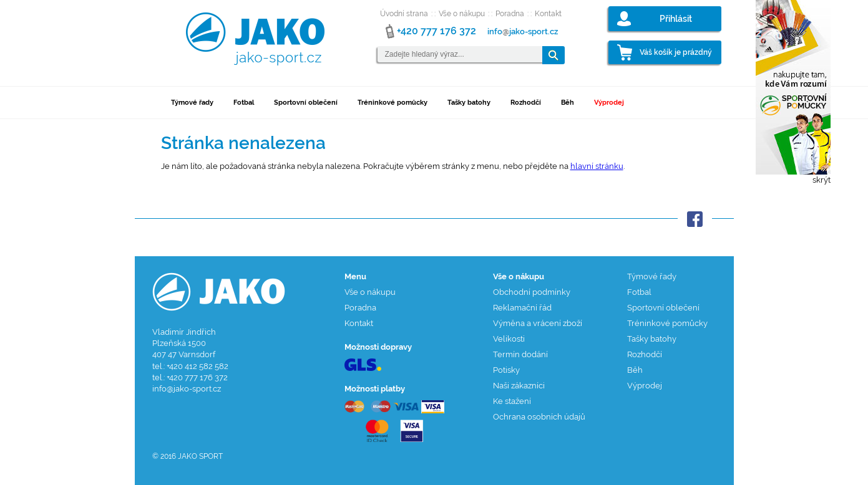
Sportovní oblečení (306, 103)
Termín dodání (520, 354)
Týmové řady (192, 103)
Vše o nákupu (462, 14)
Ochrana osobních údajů (539, 417)
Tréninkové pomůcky (393, 103)
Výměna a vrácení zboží (538, 323)
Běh (568, 103)
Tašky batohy (469, 103)
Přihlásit (676, 19)
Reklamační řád (522, 308)
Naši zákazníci (519, 386)
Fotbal (244, 103)
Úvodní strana (404, 14)
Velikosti (509, 339)
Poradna (510, 14)
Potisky (506, 370)
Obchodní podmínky (532, 292)
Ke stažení (512, 401)
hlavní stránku (597, 166)
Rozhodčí (526, 103)
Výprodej (609, 103)
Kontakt (548, 14)
